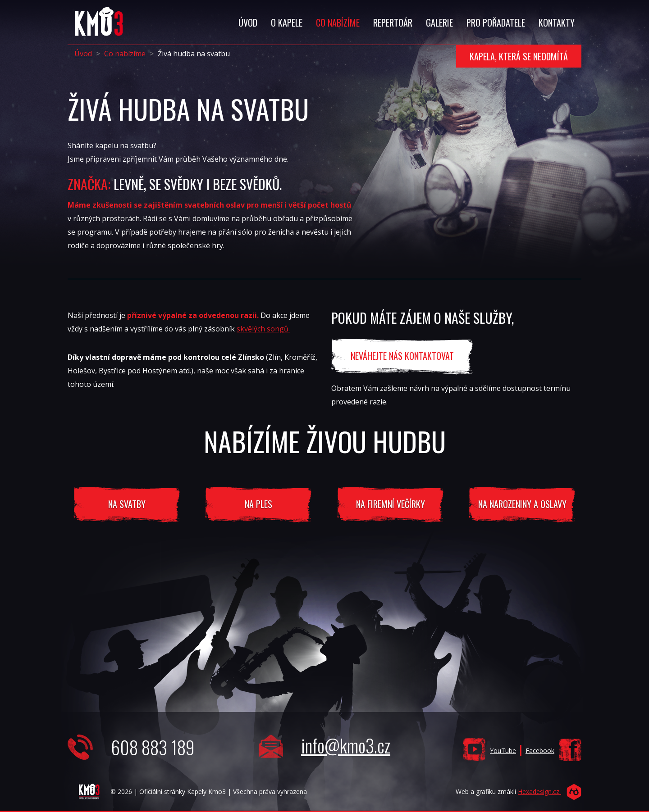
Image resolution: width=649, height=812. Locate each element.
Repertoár (393, 23)
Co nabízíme (125, 54)
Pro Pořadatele (496, 23)
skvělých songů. (263, 329)
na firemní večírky (391, 504)
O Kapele (287, 23)
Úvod (248, 23)
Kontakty (557, 23)
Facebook (540, 751)
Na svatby (127, 504)
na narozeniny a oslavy (522, 504)
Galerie (439, 23)
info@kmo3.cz (346, 745)
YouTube (503, 751)
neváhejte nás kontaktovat (402, 356)
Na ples (258, 504)
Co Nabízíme (338, 23)
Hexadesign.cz (539, 792)
